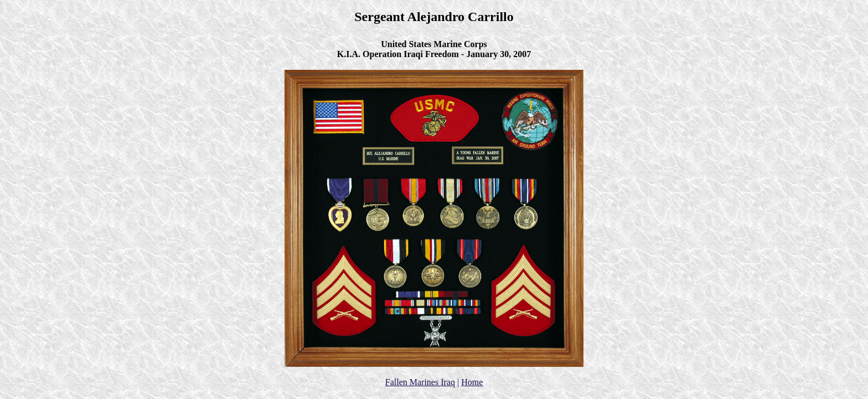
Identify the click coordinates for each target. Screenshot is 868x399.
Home (472, 382)
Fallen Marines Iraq (420, 382)
